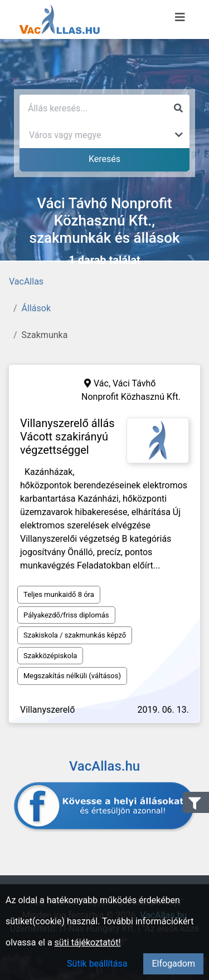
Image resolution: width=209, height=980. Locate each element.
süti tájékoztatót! (88, 942)
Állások (36, 308)
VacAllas (26, 281)
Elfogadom (173, 964)
